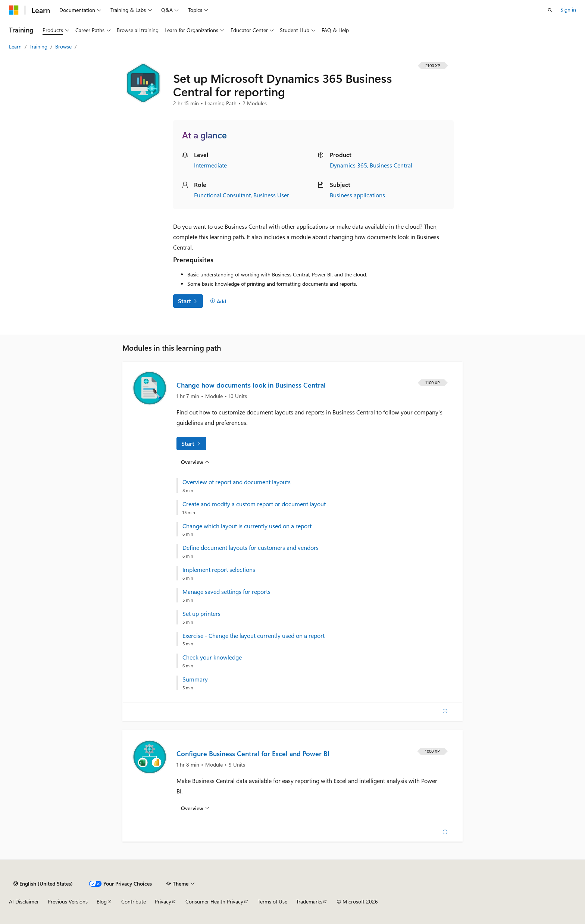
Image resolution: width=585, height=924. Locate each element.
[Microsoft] (14, 10)
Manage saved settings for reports (226, 592)
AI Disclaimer (24, 901)
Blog (102, 901)
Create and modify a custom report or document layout (254, 504)
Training (39, 46)
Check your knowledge (212, 657)
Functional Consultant (222, 195)
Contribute (134, 901)
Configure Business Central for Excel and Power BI (253, 754)
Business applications (357, 195)
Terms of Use (273, 901)
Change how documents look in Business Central (251, 385)
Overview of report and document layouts (237, 482)
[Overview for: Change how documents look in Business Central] (195, 462)
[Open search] (550, 10)
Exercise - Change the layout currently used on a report (254, 636)
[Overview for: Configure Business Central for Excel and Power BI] (195, 808)
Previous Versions (68, 901)
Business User (271, 195)
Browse (64, 46)
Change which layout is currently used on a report (247, 526)
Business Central (391, 165)
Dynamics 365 (348, 165)
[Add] (218, 301)
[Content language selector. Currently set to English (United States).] (43, 884)
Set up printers (201, 614)
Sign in (568, 10)
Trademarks (309, 901)
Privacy (163, 901)
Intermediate (210, 165)
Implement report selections (219, 570)
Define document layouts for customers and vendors (251, 548)
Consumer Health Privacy (214, 901)
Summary (195, 679)
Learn (16, 46)
